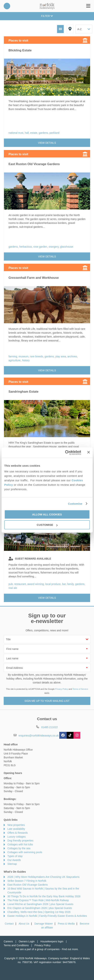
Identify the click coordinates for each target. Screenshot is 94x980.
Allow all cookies (47, 514)
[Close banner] (88, 452)
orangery (54, 247)
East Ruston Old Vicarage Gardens (28, 885)
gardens (43, 133)
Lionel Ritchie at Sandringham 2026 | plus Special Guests (40, 904)
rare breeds (37, 356)
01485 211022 (7, 6)
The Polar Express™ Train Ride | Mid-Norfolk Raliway (38, 900)
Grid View (60, 29)
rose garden (40, 247)
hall (27, 133)
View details (47, 143)
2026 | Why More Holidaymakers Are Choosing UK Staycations (43, 877)
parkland (54, 133)
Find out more (70, 949)
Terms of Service (80, 689)
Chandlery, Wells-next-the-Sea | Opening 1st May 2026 (39, 912)
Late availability (16, 829)
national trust (16, 133)
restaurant (20, 584)
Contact (9, 924)
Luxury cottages (17, 837)
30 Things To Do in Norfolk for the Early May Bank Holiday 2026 (44, 896)
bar (64, 584)
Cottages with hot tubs (20, 844)
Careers (8, 941)
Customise (75, 504)
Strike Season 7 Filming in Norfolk (27, 881)
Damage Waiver (44, 924)
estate (34, 133)
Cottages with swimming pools (25, 852)
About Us (24, 924)
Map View (70, 29)
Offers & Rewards (18, 833)
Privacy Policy (62, 689)
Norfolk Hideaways (47, 6)
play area (61, 356)
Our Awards (14, 860)
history (26, 360)
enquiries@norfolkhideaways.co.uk (39, 736)
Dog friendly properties (20, 841)
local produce (53, 584)
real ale (13, 588)
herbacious (26, 247)
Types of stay (15, 856)
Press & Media (66, 924)
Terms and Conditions (16, 945)
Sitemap (12, 864)
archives (72, 356)
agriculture (14, 360)
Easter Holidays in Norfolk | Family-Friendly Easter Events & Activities (47, 916)
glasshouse (67, 247)
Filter (47, 16)
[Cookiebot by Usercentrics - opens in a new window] (65, 453)
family (71, 584)
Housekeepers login (52, 941)
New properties (16, 825)
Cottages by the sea (19, 848)
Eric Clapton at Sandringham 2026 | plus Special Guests (40, 908)
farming (13, 356)
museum (23, 356)
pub (11, 584)
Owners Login (27, 941)
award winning (36, 584)
